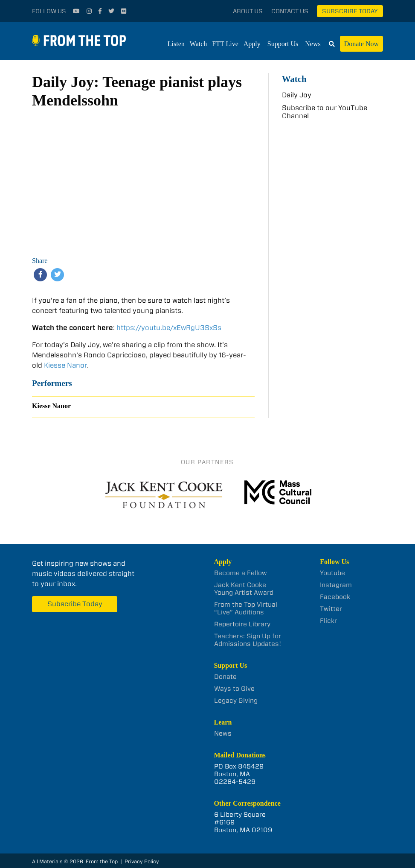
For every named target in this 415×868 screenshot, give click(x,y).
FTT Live (225, 44)
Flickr (328, 621)
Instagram (336, 585)
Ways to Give (234, 689)
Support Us (283, 44)
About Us (248, 11)
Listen (176, 44)
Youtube (332, 573)
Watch (198, 44)
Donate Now (361, 44)
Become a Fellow (241, 573)
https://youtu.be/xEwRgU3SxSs (169, 328)
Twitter (331, 609)
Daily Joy (297, 95)
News (313, 44)
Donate (225, 677)
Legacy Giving (236, 701)
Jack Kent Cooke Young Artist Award (244, 589)
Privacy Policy (142, 861)
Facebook (335, 597)
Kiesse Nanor (65, 365)
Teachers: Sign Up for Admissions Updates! (248, 640)
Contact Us (290, 11)
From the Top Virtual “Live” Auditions (246, 608)
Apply (252, 44)
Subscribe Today (350, 11)
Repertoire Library (242, 624)
